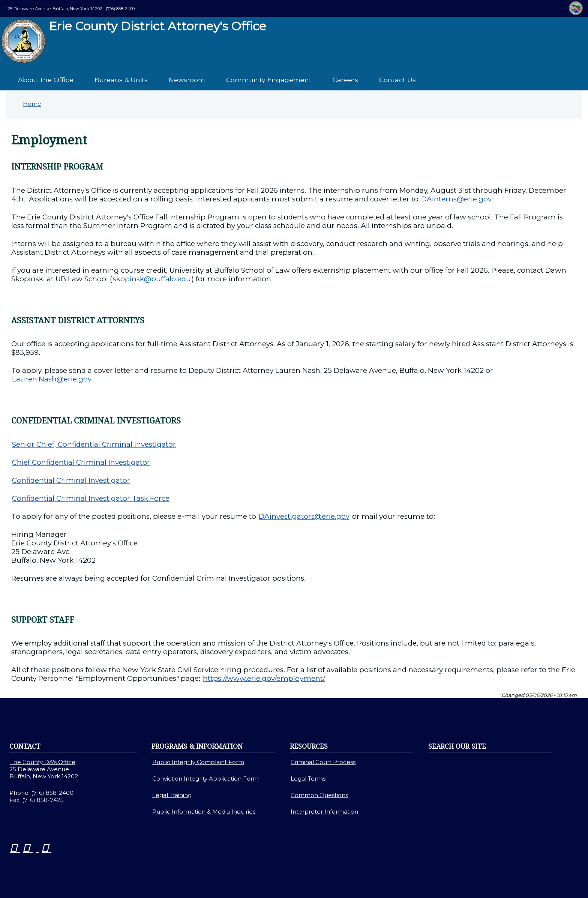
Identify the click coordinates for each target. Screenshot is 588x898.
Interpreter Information (324, 812)
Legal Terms (308, 779)
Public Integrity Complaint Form (198, 762)
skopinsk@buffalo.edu (152, 279)
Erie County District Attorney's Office (133, 41)
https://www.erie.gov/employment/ (264, 678)
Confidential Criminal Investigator (71, 480)
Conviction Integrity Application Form (205, 779)
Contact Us (397, 80)
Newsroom (187, 80)
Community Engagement (269, 80)
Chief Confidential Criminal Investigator (81, 462)
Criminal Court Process (323, 762)
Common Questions (319, 795)
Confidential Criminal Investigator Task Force (91, 498)
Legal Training (172, 795)
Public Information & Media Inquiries (204, 812)
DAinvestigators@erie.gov (304, 516)
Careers (345, 80)
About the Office (46, 80)
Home (32, 104)
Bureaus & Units (121, 80)
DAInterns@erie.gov (456, 199)
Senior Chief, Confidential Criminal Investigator (94, 444)
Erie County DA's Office (43, 762)
